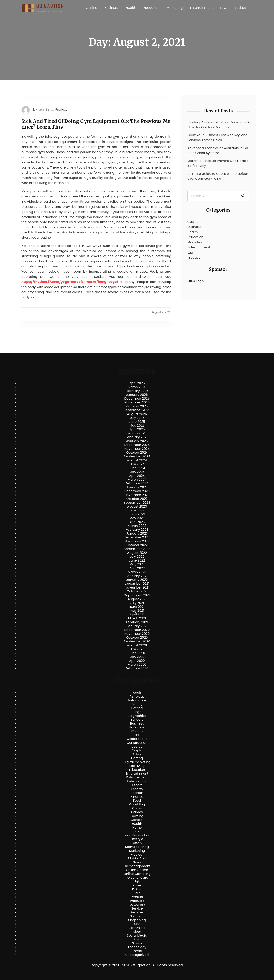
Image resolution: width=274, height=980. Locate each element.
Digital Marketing (137, 762)
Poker (137, 885)
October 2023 (137, 499)
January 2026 (137, 395)
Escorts (137, 789)
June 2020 (137, 653)
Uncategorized (137, 955)
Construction (137, 743)
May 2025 (137, 426)
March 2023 (137, 526)
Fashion (137, 793)
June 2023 (137, 514)
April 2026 (137, 383)
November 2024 (137, 449)
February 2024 (137, 483)
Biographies (137, 716)
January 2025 (137, 441)
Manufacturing (137, 847)
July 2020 (137, 649)
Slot (137, 924)
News (137, 862)
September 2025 (137, 410)
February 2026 (137, 391)
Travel (137, 951)
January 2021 (137, 626)
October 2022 (137, 545)
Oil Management (137, 866)
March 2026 (137, 387)
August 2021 (137, 599)
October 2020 (137, 638)
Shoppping (137, 920)
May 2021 (137, 611)
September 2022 (137, 549)
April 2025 (137, 429)
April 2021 (137, 614)
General (137, 820)
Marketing (175, 8)
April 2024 (137, 476)
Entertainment (201, 8)
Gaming (137, 816)
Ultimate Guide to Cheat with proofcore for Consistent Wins (218, 176)
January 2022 (137, 580)
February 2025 (137, 437)
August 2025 (137, 414)
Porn (137, 893)
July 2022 (137, 557)
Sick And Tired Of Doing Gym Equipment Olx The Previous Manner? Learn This (96, 124)
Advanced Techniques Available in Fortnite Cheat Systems (218, 150)
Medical (137, 855)
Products (137, 901)
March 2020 (137, 665)
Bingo (137, 712)
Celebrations (137, 739)
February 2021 (137, 622)
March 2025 (137, 433)
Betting (137, 708)
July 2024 (137, 464)
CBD (137, 735)
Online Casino (137, 870)
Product (240, 8)
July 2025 (137, 418)
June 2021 (137, 607)
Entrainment (137, 781)
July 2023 (137, 510)
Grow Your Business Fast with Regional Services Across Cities (218, 137)
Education (151, 8)
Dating (137, 754)
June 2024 (137, 468)
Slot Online (137, 928)
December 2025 (137, 399)
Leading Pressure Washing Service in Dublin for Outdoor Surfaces (218, 125)
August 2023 (137, 506)
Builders (137, 720)
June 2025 (137, 422)
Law (223, 8)
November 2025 (137, 402)
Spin (137, 939)
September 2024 (137, 456)
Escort (137, 785)
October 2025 (137, 406)
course (137, 747)
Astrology (137, 696)
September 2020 (137, 641)
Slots (137, 932)
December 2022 (137, 537)
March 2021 (137, 618)
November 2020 (137, 634)
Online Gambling (137, 874)
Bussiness (137, 727)
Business (111, 8)
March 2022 (137, 572)
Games (137, 812)
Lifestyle (137, 839)
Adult (137, 693)
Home (137, 828)
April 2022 (137, 568)
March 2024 (137, 480)
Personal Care (137, 878)
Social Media (137, 935)
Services (137, 912)
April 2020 (137, 661)
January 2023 (137, 533)
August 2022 (137, 553)
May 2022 (137, 564)
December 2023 (137, 491)
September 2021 (137, 595)
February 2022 (137, 576)
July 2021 (137, 603)
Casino (92, 8)
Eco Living (137, 766)
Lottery (137, 843)
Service (137, 908)
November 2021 (137, 587)
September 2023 (137, 503)
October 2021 (137, 591)
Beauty (137, 704)
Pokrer (137, 889)
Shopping (137, 916)
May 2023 (137, 518)
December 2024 (137, 445)
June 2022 (137, 560)
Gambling (137, 804)
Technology (137, 947)
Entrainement (137, 777)
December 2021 (137, 584)
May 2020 (137, 657)
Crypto (137, 750)
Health (131, 8)
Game (137, 808)
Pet (137, 881)
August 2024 (137, 460)
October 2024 (137, 453)
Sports (137, 943)
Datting (137, 758)
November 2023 (137, 495)
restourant (137, 905)
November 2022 (137, 541)
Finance (137, 797)
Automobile (137, 700)
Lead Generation (137, 835)
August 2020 (137, 645)
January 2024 (137, 487)
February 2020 (137, 668)
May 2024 (137, 472)
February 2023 (137, 530)
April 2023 (137, 522)
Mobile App (137, 858)
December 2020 (137, 630)
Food (137, 801)
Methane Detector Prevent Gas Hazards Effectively (218, 163)
